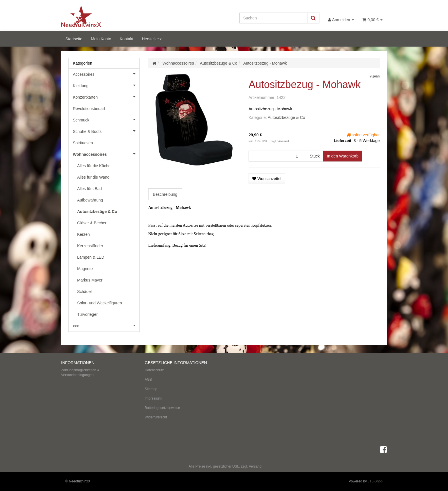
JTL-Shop (375, 481)
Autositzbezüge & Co (286, 117)
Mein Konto (101, 39)
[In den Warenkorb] (343, 156)
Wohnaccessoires (106, 154)
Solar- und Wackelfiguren (100, 303)
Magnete (85, 269)
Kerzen (83, 234)
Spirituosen (83, 143)
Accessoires (106, 74)
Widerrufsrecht (156, 417)
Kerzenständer (90, 246)
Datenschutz (154, 370)
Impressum (153, 398)
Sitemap (151, 389)
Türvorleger (87, 314)
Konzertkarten (106, 97)
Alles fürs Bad (89, 189)
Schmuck (106, 119)
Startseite (74, 39)
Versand (283, 141)
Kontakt (126, 39)
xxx (106, 325)
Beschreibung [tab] (165, 194)
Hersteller (152, 39)
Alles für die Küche (94, 166)
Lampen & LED (91, 257)
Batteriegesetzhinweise (162, 408)
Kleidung (106, 85)
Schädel (84, 292)
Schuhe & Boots (106, 131)
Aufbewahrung (90, 200)
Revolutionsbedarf (89, 109)
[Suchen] (273, 18)
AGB (148, 380)
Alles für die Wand (93, 177)
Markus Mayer (90, 280)
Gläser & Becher (92, 223)
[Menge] (277, 156)
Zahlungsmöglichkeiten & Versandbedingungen (80, 373)
